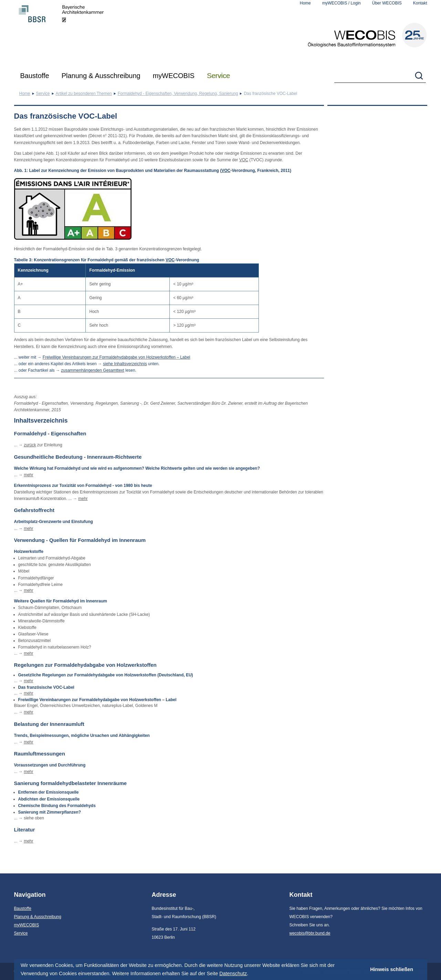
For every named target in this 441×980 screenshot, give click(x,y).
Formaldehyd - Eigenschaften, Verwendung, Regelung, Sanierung (178, 94)
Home (305, 3)
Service (218, 76)
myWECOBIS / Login (342, 3)
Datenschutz (233, 973)
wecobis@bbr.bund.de (310, 933)
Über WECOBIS (387, 3)
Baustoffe (35, 76)
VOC (244, 160)
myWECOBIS (174, 76)
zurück (30, 445)
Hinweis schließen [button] (392, 969)
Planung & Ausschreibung (101, 76)
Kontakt (420, 3)
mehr (28, 475)
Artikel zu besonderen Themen (84, 94)
